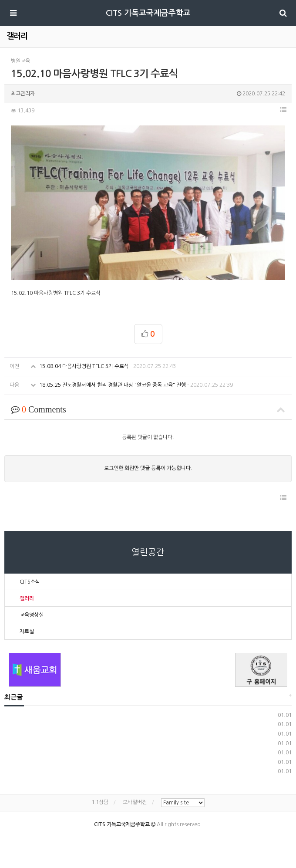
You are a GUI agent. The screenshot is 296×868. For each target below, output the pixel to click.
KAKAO (155, 838)
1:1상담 (100, 802)
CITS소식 (30, 582)
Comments (148, 409)
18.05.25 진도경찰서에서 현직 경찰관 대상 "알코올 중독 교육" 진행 (132, 385)
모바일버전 (135, 802)
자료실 (27, 632)
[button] (283, 110)
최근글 (13, 697)
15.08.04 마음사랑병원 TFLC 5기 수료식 (103, 366)
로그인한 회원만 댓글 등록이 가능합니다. (148, 468)
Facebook (137, 838)
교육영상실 (32, 615)
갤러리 (27, 598)
